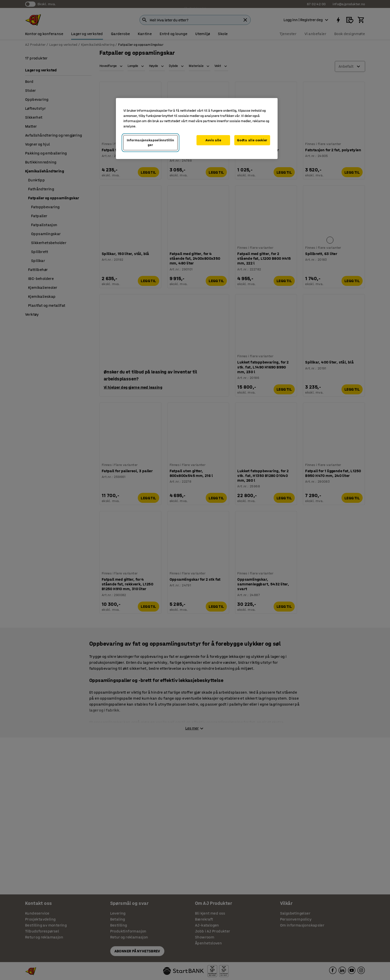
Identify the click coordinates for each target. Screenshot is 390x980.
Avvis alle (213, 140)
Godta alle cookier (252, 140)
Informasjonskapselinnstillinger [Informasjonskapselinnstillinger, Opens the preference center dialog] (150, 143)
